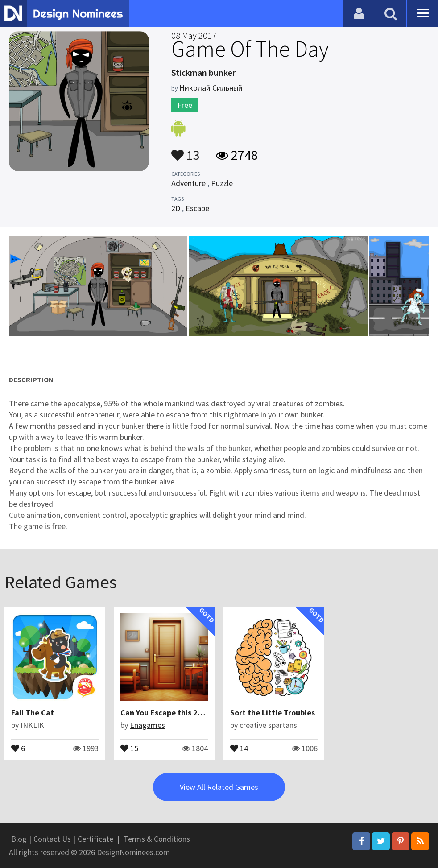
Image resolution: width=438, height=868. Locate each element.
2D (176, 208)
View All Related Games (219, 787)
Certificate (95, 839)
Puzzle (222, 183)
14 (239, 748)
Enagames (147, 725)
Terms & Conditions (157, 839)
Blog (19, 839)
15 (129, 748)
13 (186, 151)
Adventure (188, 183)
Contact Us (52, 839)
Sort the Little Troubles (273, 713)
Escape (197, 208)
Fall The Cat (33, 713)
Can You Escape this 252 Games (177, 713)
